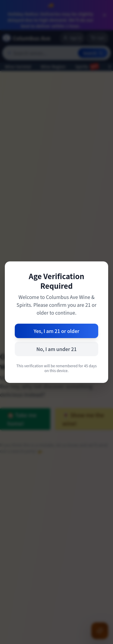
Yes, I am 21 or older (57, 331)
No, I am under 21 (57, 349)
